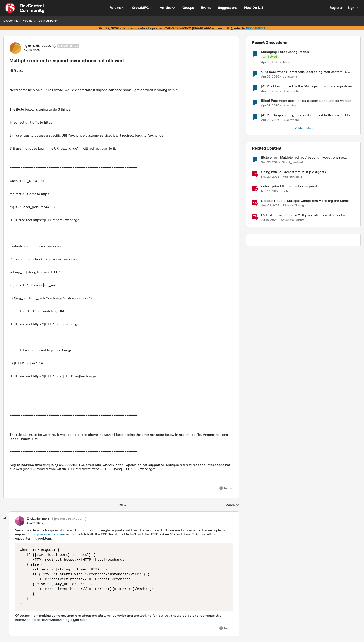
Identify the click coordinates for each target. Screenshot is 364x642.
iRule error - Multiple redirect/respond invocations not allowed (303, 158)
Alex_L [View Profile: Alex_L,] (287, 62)
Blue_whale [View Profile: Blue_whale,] (291, 91)
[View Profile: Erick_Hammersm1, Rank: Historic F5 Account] (20, 521)
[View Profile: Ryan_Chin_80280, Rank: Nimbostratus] (15, 48)
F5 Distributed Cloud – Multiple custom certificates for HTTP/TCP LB (303, 215)
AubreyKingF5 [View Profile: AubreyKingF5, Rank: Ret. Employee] (293, 177)
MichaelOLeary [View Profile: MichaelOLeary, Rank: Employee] (294, 206)
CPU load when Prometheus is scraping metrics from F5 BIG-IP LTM (304, 72)
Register (336, 8)
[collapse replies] (5, 518)
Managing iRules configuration (285, 52)
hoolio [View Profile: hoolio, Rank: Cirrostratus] (285, 191)
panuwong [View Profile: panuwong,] (290, 77)
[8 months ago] (270, 177)
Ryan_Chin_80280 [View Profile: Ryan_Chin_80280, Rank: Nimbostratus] (37, 46)
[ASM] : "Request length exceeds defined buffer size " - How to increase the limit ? (307, 115)
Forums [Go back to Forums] (28, 21)
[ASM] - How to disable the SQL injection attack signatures (307, 86)
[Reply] (226, 488)
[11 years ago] (270, 163)
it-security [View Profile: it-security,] (289, 106)
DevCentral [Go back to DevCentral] (11, 21)
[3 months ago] (270, 62)
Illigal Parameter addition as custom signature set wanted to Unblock (306, 101)
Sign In (353, 8)
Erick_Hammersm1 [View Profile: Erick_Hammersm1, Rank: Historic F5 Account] (40, 519)
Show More (303, 128)
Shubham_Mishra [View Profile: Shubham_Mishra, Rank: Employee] (293, 220)
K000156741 (255, 28)
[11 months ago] (270, 206)
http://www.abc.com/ (49, 534)
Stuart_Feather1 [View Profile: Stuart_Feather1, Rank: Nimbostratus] (293, 162)
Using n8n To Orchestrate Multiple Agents (294, 172)
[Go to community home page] (25, 8)
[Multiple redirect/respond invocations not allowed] (35, 523)
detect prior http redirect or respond (289, 186)
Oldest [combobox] (232, 505)
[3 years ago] (269, 220)
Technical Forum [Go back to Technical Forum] (48, 21)
